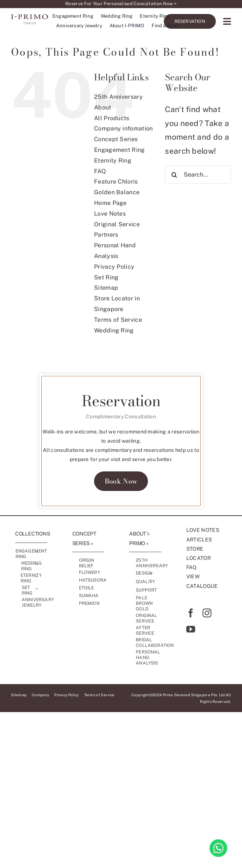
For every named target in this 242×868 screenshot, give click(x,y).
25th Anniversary (118, 97)
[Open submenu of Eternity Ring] (37, 576)
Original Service (117, 224)
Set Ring (106, 277)
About (103, 107)
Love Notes (110, 214)
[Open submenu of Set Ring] (37, 589)
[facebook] (191, 613)
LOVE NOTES (203, 530)
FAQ (100, 171)
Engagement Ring (120, 150)
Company (40, 695)
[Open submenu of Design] (151, 574)
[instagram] (207, 613)
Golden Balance (117, 192)
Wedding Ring (114, 330)
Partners (106, 235)
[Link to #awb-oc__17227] (227, 21)
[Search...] (198, 175)
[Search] (174, 175)
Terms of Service (118, 320)
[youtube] (191, 629)
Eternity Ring (113, 161)
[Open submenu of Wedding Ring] (37, 564)
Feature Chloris (116, 182)
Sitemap (106, 288)
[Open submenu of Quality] (151, 582)
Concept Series (116, 139)
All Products (112, 118)
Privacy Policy (114, 267)
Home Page (110, 203)
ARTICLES (199, 540)
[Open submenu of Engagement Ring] (37, 552)
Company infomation (124, 128)
